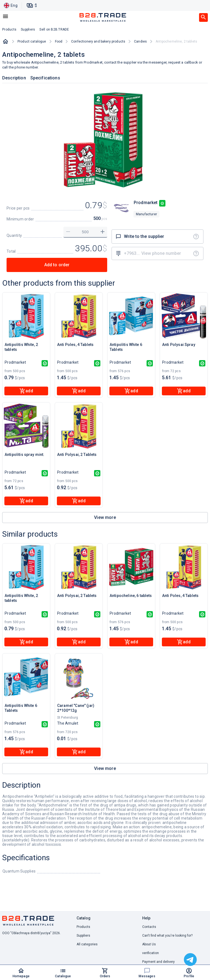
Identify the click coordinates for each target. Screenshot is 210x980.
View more (105, 517)
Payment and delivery (158, 962)
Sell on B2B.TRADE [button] (54, 29)
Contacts (149, 927)
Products (83, 927)
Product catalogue (32, 41)
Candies (140, 41)
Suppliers (83, 936)
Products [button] (9, 29)
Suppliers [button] (28, 29)
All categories (87, 944)
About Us (149, 944)
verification (151, 953)
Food (59, 41)
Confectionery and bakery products (98, 41)
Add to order (57, 265)
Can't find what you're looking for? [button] (167, 936)
